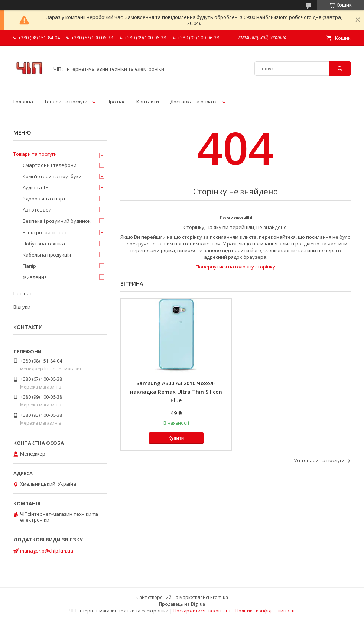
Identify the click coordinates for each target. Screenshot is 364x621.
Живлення (35, 277)
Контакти (148, 102)
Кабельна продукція (47, 255)
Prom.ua (219, 597)
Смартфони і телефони (50, 165)
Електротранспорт (45, 232)
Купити (176, 438)
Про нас (116, 102)
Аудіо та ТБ (36, 187)
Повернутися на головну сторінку (235, 267)
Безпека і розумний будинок (57, 221)
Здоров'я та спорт (44, 199)
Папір (29, 266)
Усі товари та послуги (319, 460)
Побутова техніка (44, 244)
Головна (23, 102)
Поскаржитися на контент (202, 611)
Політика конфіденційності (265, 611)
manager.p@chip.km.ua (47, 551)
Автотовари (37, 210)
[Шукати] (340, 69)
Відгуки (22, 307)
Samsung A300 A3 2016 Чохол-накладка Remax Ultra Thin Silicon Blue (176, 392)
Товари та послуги (66, 102)
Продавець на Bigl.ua (182, 604)
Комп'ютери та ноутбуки (52, 176)
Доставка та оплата (194, 102)
